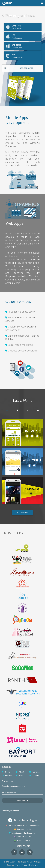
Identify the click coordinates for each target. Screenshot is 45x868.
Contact (34, 776)
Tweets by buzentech (10, 811)
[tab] (7, 411)
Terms (18, 865)
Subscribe (21, 800)
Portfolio (7, 776)
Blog (19, 776)
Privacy (25, 865)
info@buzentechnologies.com (24, 833)
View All (22, 513)
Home (6, 772)
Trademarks (34, 865)
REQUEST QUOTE (30, 68)
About (20, 772)
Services (34, 772)
